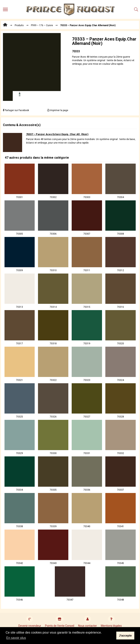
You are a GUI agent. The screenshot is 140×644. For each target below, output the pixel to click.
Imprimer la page (58, 110)
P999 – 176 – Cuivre (42, 25)
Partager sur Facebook (16, 110)
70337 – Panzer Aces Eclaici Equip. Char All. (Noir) (57, 134)
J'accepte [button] (125, 636)
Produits (19, 25)
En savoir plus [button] (16, 638)
